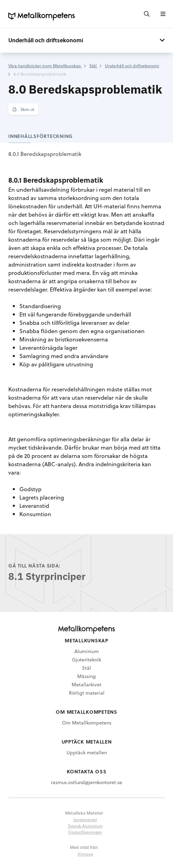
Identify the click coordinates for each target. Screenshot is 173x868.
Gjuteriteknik (86, 659)
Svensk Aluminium (85, 826)
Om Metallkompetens (87, 723)
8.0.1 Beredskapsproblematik (45, 154)
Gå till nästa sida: (34, 566)
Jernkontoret (85, 819)
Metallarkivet (86, 684)
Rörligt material (87, 693)
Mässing (86, 676)
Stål (86, 668)
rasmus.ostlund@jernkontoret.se (86, 782)
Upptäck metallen (87, 752)
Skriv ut (23, 109)
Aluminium (87, 651)
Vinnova (85, 854)
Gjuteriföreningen (85, 832)
